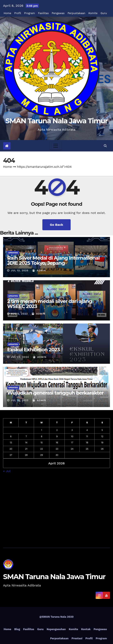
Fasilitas (43, 13)
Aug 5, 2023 (19, 314)
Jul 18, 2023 (20, 400)
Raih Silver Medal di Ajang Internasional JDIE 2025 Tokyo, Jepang (53, 260)
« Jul (7, 471)
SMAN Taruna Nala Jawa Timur (56, 121)
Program (30, 13)
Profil (18, 13)
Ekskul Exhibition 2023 (33, 350)
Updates (13, 253)
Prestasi (77, 638)
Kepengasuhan (56, 629)
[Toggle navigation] (56, 146)
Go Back (57, 225)
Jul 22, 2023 (20, 357)
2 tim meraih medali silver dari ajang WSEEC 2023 (50, 304)
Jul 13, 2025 (20, 270)
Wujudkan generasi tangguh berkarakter (55, 393)
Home (7, 13)
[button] (105, 146)
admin (39, 270)
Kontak (86, 629)
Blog (17, 629)
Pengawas (58, 13)
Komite (93, 13)
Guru (104, 13)
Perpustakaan (76, 13)
